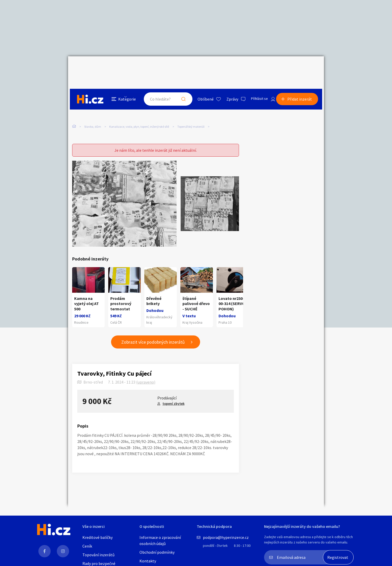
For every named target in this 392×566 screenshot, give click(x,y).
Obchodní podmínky (157, 552)
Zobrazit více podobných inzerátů (153, 334)
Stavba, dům (93, 105)
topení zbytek (173, 395)
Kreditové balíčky (97, 537)
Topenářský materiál (191, 105)
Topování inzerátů (99, 555)
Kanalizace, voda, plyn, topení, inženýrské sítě (139, 105)
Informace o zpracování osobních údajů (160, 540)
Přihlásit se (255, 68)
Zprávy (226, 68)
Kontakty (148, 561)
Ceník (87, 546)
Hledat (178, 68)
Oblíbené (200, 68)
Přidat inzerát (301, 68)
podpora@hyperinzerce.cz (226, 537)
